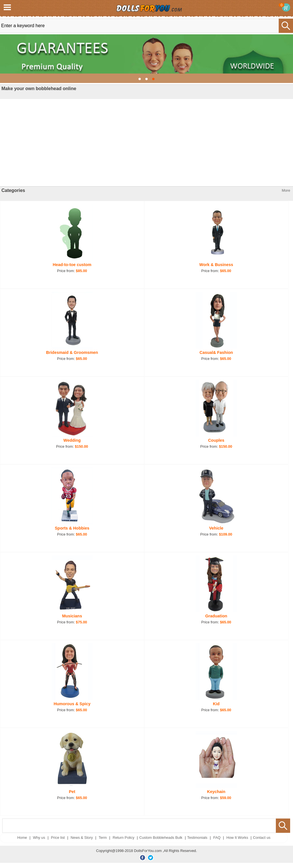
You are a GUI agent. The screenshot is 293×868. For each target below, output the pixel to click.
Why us (39, 838)
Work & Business (216, 265)
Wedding (72, 440)
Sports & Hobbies (72, 528)
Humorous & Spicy (72, 704)
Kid (216, 704)
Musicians (72, 616)
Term (103, 838)
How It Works (237, 838)
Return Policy (124, 838)
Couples (216, 440)
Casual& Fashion (216, 352)
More (286, 190)
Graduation (216, 616)
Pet (72, 792)
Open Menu (7, 7)
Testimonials (197, 838)
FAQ (217, 838)
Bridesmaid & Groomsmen (72, 352)
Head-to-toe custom (72, 265)
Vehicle (216, 528)
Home (22, 838)
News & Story (82, 838)
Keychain (216, 792)
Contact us (262, 838)
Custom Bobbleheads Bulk (161, 838)
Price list (58, 838)
